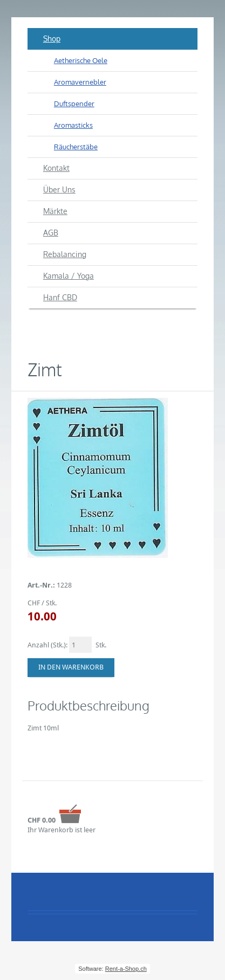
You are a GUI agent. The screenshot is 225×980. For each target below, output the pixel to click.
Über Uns (59, 189)
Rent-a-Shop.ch (126, 969)
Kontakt (56, 168)
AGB (51, 233)
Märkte (55, 211)
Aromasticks (73, 125)
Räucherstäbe (76, 147)
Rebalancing (65, 254)
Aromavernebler (80, 82)
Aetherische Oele (81, 60)
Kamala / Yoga (69, 276)
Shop (52, 39)
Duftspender (74, 103)
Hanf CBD (60, 297)
